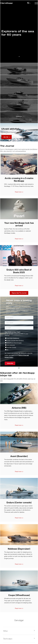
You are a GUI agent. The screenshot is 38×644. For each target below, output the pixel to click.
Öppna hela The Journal (19, 293)
